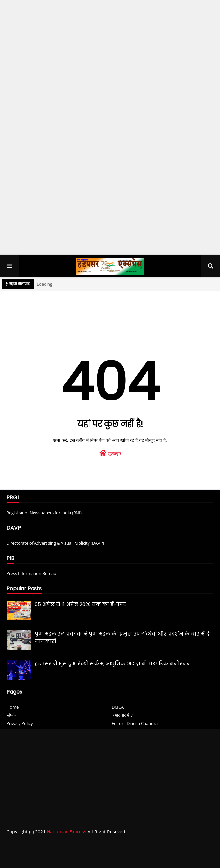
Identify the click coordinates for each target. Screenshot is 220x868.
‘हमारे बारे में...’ (122, 715)
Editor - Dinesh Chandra (135, 723)
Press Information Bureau (31, 573)
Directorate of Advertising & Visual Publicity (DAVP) (55, 543)
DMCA (118, 707)
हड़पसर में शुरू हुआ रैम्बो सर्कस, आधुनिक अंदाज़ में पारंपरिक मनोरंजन (113, 663)
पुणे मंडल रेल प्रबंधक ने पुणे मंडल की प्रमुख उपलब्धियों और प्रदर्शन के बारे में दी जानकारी (123, 637)
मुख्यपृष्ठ (110, 453)
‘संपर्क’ (11, 715)
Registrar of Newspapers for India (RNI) (44, 513)
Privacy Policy (20, 723)
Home (13, 707)
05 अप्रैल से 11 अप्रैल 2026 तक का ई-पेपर (80, 604)
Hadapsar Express (67, 832)
